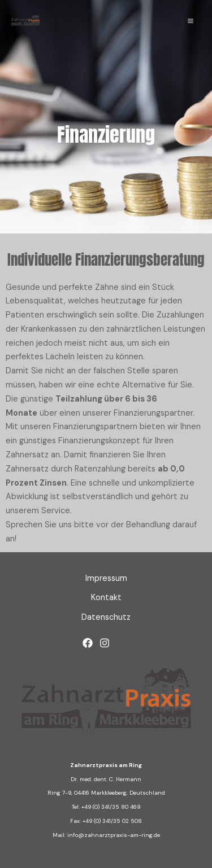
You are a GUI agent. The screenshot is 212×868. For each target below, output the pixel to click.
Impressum (106, 578)
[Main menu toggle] (191, 21)
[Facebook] (88, 643)
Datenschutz (106, 617)
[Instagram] (105, 643)
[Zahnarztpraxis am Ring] (25, 21)
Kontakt (106, 598)
